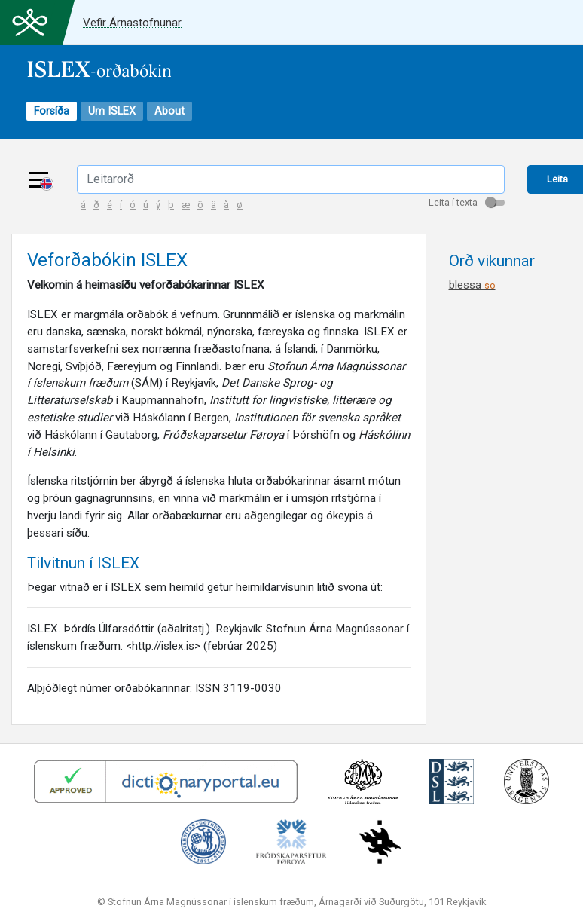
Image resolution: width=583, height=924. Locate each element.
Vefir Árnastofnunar (132, 23)
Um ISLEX (112, 111)
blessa (472, 285)
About (169, 111)
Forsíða (52, 111)
